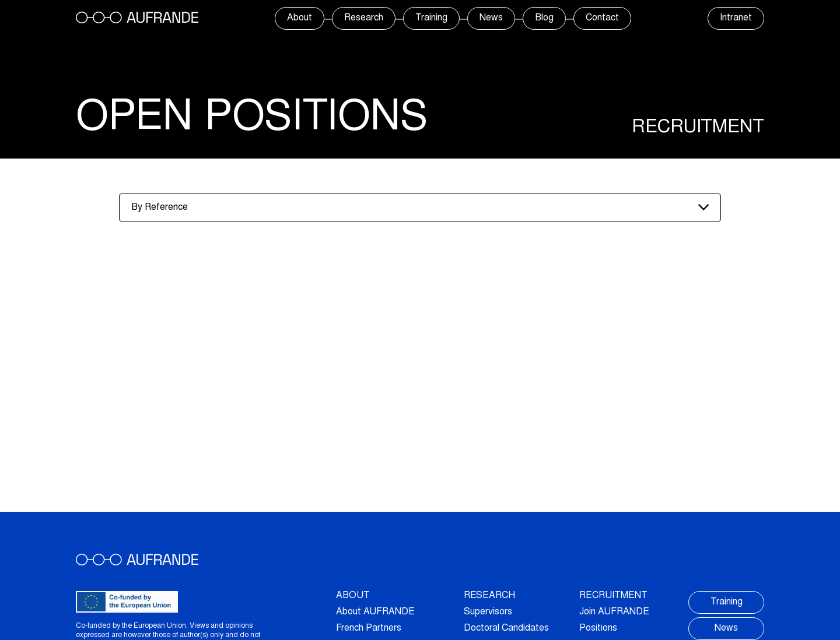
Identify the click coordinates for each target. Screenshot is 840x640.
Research (364, 18)
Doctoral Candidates (506, 628)
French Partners (369, 628)
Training (431, 18)
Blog (544, 18)
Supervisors (488, 612)
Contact (602, 18)
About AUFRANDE (375, 612)
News (491, 18)
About (300, 18)
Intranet (736, 18)
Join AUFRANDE (614, 612)
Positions (598, 628)
